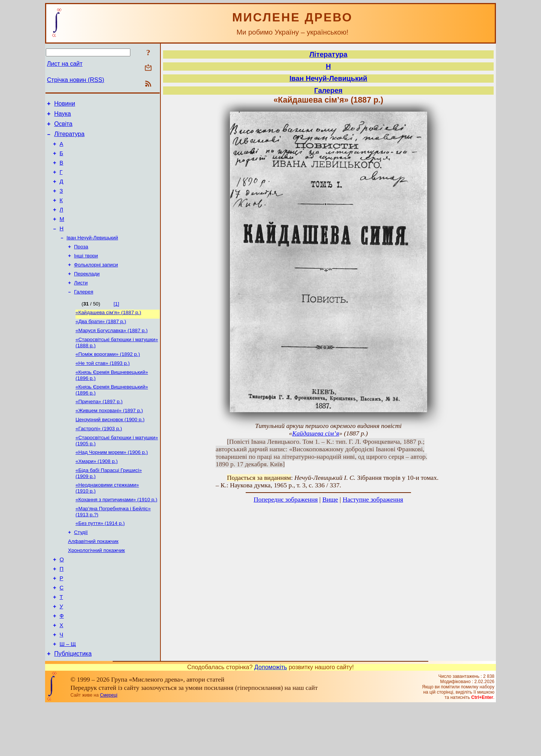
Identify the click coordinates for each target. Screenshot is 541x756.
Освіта (63, 127)
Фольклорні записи (96, 283)
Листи (81, 303)
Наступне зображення (373, 500)
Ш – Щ (68, 694)
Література (69, 138)
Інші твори (86, 274)
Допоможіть (271, 718)
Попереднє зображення (286, 500)
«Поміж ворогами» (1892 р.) (108, 379)
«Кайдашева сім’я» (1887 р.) (108, 334)
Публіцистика (73, 704)
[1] (116, 325)
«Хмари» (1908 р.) (97, 494)
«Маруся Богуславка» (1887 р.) (112, 354)
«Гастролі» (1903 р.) (99, 459)
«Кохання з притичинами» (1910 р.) (116, 534)
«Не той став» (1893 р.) (103, 389)
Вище (330, 500)
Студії (81, 569)
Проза (81, 264)
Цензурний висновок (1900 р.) (110, 449)
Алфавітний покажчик (93, 579)
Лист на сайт (65, 64)
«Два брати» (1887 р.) (101, 344)
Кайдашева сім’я (316, 433)
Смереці (109, 746)
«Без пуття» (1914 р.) (100, 559)
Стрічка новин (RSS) (76, 80)
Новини (65, 105)
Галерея (84, 313)
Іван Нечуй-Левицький (92, 254)
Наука (63, 116)
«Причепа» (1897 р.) (99, 429)
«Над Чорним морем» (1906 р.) (112, 484)
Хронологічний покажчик (96, 589)
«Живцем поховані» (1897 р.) (109, 439)
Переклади (87, 293)
